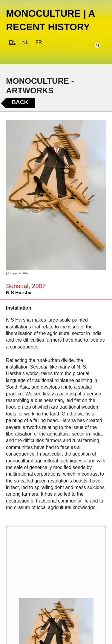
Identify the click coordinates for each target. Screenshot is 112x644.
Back (20, 102)
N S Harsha (19, 293)
